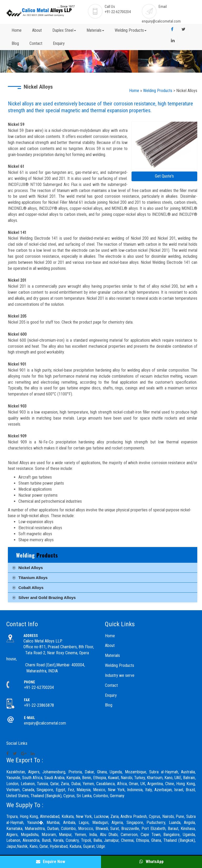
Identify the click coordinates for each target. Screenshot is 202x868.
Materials (112, 655)
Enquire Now (51, 862)
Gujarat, (89, 846)
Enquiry (59, 43)
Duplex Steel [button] (64, 30)
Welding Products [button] (131, 30)
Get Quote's (164, 176)
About (37, 30)
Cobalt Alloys (31, 588)
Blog (15, 43)
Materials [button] (95, 30)
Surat (115, 829)
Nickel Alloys (31, 568)
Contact (36, 43)
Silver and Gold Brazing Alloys (47, 598)
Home (17, 30)
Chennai (127, 840)
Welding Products (158, 91)
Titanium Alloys (33, 578)
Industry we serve (120, 675)
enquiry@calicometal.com (161, 21)
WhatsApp (151, 862)
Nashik (22, 846)
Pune (180, 816)
